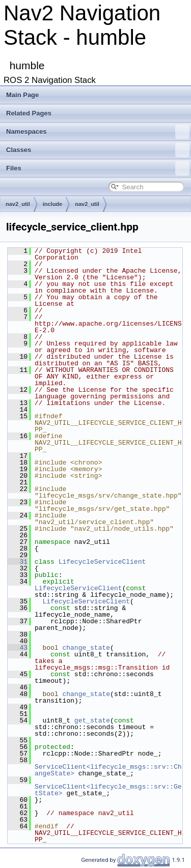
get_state (92, 720)
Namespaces (98, 132)
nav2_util (18, 204)
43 (18, 648)
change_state (86, 648)
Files (98, 168)
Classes (98, 150)
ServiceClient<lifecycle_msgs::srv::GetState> (108, 790)
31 (18, 562)
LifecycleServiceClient (102, 562)
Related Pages (29, 113)
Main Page (22, 95)
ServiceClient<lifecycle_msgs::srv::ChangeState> (108, 770)
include (53, 204)
